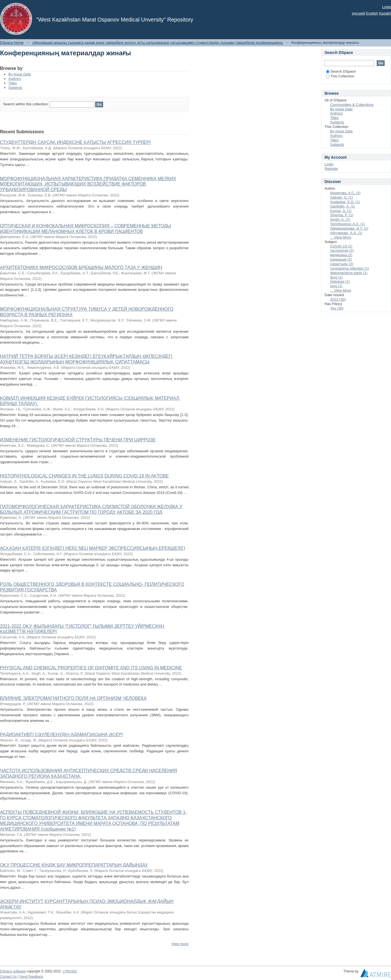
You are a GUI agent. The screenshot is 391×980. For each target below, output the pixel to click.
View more (180, 944)
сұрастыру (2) (342, 264)
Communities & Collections (352, 105)
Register (331, 169)
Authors (15, 79)
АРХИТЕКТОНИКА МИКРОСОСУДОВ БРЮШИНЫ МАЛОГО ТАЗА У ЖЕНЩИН (81, 267)
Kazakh (385, 13)
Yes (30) (337, 308)
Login (387, 7)
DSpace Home (12, 43)
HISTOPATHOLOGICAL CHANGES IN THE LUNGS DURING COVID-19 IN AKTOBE (84, 476)
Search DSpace (341, 71)
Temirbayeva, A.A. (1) (347, 224)
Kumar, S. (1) (341, 211)
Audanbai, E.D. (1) (345, 202)
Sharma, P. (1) (342, 215)
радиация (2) (341, 259)
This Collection (340, 76)
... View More (341, 237)
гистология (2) (342, 250)
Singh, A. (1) (340, 219)
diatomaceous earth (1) (349, 273)
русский (358, 13)
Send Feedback (31, 977)
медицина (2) (341, 255)
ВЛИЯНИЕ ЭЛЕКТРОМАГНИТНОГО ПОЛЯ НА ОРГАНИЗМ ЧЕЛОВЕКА (73, 698)
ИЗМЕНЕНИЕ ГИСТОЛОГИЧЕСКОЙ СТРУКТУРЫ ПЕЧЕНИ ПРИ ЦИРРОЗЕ (78, 440)
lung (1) (336, 286)
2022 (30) (338, 299)
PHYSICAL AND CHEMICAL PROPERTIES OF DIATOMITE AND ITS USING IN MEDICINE (91, 668)
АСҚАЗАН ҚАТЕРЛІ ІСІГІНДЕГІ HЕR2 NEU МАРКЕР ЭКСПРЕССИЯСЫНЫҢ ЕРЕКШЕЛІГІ (93, 548)
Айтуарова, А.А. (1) (346, 233)
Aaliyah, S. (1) (342, 197)
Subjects (15, 88)
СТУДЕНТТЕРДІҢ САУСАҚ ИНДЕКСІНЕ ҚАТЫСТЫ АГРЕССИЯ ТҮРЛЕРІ (75, 142)
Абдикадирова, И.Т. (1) (349, 228)
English (372, 13)
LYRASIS (70, 971)
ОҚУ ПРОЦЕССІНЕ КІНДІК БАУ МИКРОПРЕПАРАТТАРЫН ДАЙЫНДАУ (74, 865)
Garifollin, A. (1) (343, 206)
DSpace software (13, 971)
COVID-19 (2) (341, 246)
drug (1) (337, 277)
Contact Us (8, 977)
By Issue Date (20, 74)
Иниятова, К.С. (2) (345, 193)
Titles (13, 83)
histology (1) (340, 281)
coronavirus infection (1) (350, 268)
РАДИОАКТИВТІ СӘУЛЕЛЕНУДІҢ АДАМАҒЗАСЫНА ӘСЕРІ (61, 735)
